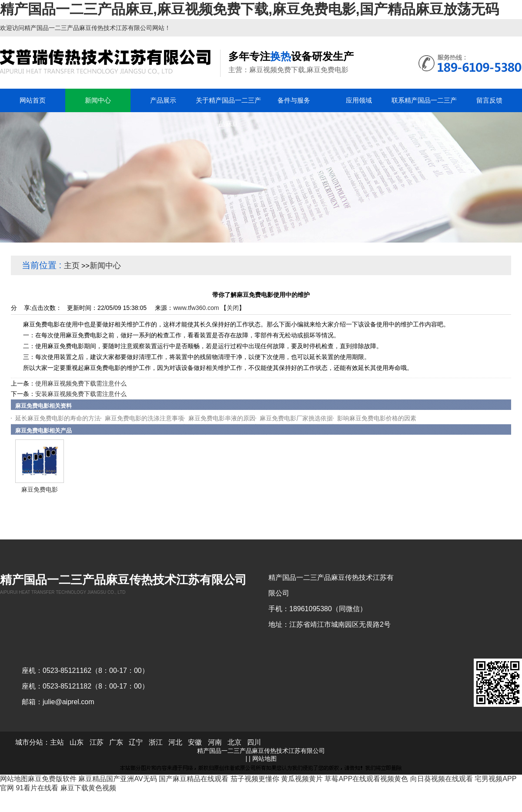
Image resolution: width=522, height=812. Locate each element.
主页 (72, 266)
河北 (175, 742)
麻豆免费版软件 (52, 779)
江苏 (97, 742)
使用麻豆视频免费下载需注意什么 (81, 383)
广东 (116, 742)
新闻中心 (105, 266)
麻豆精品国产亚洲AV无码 (117, 779)
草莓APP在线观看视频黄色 (366, 779)
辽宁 (136, 742)
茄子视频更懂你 (255, 779)
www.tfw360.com (196, 308)
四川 (254, 742)
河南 (215, 742)
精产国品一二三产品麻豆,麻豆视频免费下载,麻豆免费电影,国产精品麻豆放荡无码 (249, 9)
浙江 (156, 742)
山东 (77, 742)
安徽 (195, 742)
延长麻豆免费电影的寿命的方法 (58, 418)
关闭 (233, 308)
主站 (57, 742)
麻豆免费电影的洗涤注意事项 (144, 418)
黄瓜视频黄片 (302, 779)
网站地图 (264, 759)
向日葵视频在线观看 (442, 779)
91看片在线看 (37, 788)
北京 (234, 742)
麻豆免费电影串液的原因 (222, 418)
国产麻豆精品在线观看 (194, 779)
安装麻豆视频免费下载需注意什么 (81, 394)
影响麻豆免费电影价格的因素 (377, 418)
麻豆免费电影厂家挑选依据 (296, 418)
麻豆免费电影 (40, 489)
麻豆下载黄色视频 (88, 788)
